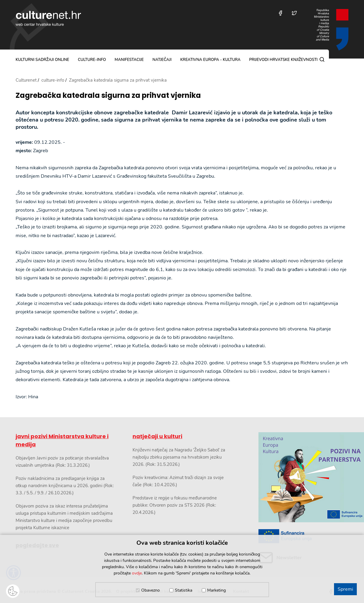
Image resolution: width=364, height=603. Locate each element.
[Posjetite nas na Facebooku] (280, 13)
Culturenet (26, 80)
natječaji (162, 60)
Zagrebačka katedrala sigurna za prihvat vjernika (108, 96)
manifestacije (129, 60)
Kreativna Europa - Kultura (210, 60)
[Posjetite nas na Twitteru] (294, 13)
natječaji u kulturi (157, 436)
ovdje (137, 573)
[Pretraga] (322, 59)
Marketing (216, 590)
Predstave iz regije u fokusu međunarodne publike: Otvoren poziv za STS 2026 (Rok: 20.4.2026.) (175, 505)
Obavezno (151, 590)
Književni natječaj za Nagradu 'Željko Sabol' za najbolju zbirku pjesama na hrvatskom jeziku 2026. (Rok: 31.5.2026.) (179, 457)
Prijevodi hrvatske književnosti (283, 60)
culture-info (92, 60)
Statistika (183, 590)
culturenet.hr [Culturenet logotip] (48, 18)
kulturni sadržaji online (42, 60)
